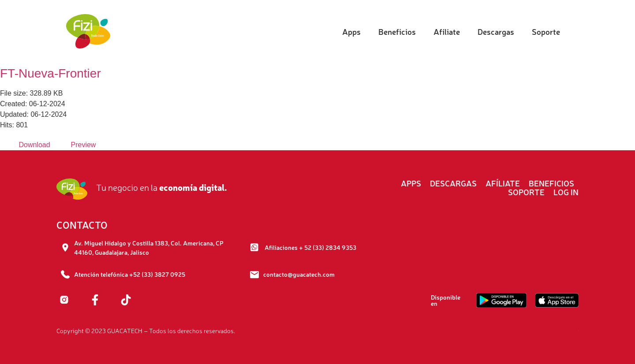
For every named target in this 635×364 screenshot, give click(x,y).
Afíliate (447, 31)
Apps (351, 31)
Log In (566, 192)
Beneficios (397, 31)
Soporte (546, 31)
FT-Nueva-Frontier (50, 73)
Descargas (496, 31)
